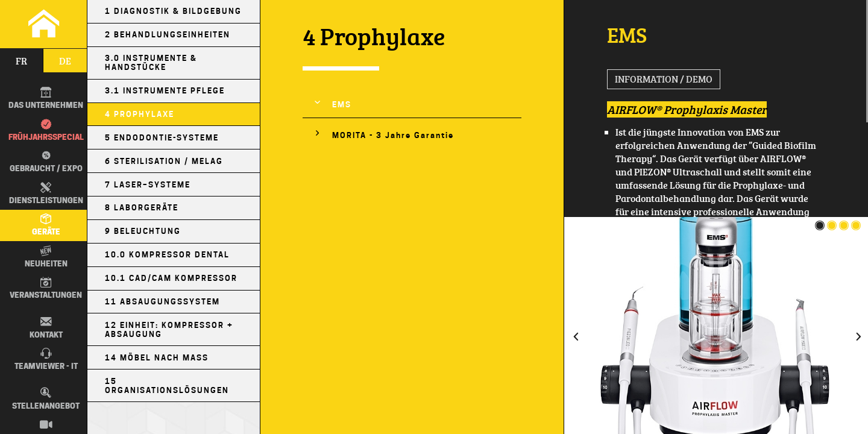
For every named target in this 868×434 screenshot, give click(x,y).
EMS (342, 105)
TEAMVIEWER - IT (46, 359)
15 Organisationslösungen (167, 386)
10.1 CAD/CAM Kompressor (171, 278)
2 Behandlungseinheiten (168, 35)
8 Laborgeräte (142, 208)
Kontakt (46, 327)
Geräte (46, 225)
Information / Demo (664, 79)
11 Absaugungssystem (162, 302)
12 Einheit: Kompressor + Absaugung (169, 330)
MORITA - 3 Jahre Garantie (393, 135)
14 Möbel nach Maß (157, 358)
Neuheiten (46, 257)
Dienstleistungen (46, 193)
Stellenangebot (46, 398)
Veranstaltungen (46, 288)
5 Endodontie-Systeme (162, 138)
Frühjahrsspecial (46, 130)
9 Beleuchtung (143, 231)
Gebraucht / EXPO (45, 161)
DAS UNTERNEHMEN (46, 98)
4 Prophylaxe (140, 114)
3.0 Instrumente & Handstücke (151, 63)
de (65, 61)
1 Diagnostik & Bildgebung (173, 11)
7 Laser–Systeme (148, 185)
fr (21, 61)
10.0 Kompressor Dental (167, 255)
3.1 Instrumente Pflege (165, 91)
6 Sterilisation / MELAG (164, 161)
